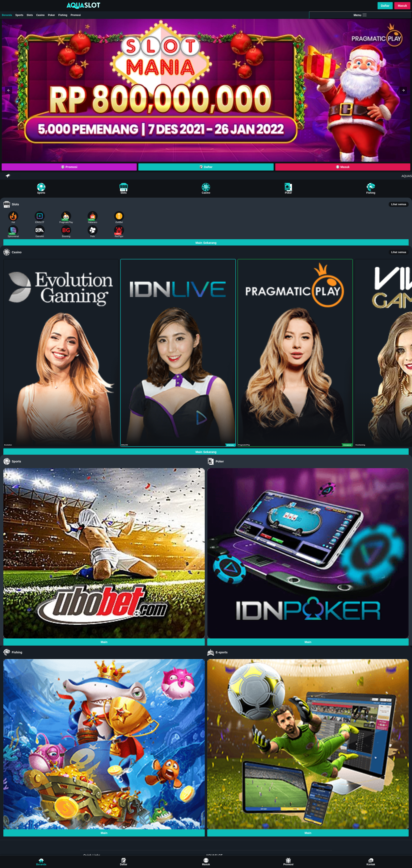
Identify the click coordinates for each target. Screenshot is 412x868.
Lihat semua (399, 204)
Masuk (402, 6)
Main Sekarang (206, 243)
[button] (9, 90)
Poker (51, 15)
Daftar (385, 6)
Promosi (76, 15)
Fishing (63, 15)
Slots (30, 15)
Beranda (7, 15)
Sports (19, 15)
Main (104, 642)
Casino (40, 15)
